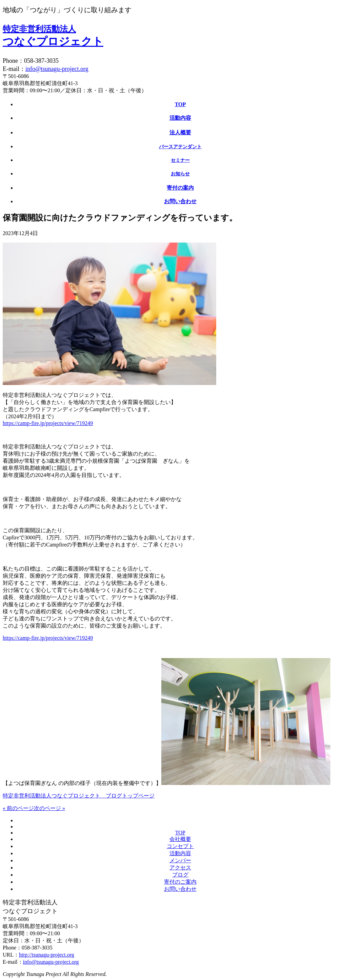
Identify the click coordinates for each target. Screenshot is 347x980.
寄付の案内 (180, 188)
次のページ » (49, 808)
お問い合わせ (180, 201)
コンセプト (180, 846)
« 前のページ (18, 808)
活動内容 (180, 118)
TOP (180, 104)
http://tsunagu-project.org (47, 955)
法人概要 (180, 132)
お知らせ (180, 174)
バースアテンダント (180, 147)
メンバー (180, 860)
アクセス (180, 868)
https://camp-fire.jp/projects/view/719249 (48, 423)
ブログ (180, 875)
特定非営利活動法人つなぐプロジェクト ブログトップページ (79, 796)
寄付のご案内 (180, 882)
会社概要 (180, 839)
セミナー (180, 160)
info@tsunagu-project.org (57, 69)
